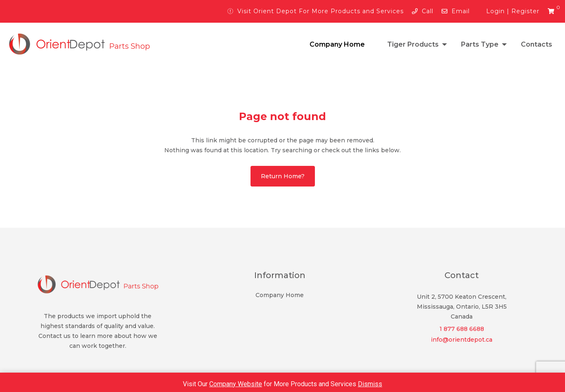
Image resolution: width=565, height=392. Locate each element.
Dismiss (370, 384)
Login (495, 11)
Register (525, 11)
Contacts (537, 44)
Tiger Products (413, 44)
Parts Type (480, 44)
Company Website (236, 384)
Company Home (337, 44)
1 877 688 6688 (462, 329)
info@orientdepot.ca (462, 340)
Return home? (283, 176)
